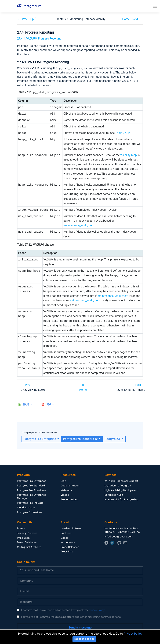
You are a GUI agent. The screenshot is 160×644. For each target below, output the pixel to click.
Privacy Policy (97, 610)
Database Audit (114, 494)
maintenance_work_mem (79, 225)
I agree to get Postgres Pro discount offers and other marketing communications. (71, 616)
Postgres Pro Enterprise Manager (32, 496)
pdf (49, 404)
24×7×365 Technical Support (121, 481)
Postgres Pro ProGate (30, 502)
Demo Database (27, 542)
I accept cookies (84, 639)
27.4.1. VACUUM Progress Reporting (39, 39)
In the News (68, 542)
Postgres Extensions (30, 512)
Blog (63, 481)
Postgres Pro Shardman (32, 490)
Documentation (70, 485)
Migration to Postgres (118, 485)
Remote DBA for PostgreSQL (121, 499)
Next (135, 19)
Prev (25, 19)
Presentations (69, 499)
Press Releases (70, 547)
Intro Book (23, 537)
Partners (66, 533)
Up (32, 19)
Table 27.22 (123, 132)
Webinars (66, 490)
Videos (65, 494)
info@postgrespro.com (119, 536)
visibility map (129, 155)
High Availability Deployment (121, 490)
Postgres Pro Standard (31, 485)
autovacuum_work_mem (85, 300)
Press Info (67, 551)
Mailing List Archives (29, 547)
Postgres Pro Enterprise (40, 438)
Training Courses (27, 533)
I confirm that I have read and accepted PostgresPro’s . (63, 610)
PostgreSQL (113, 438)
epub (26, 404)
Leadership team (71, 528)
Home (126, 19)
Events (21, 528)
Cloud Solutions (26, 507)
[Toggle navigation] (155, 6)
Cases (65, 537)
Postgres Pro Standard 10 (81, 438)
